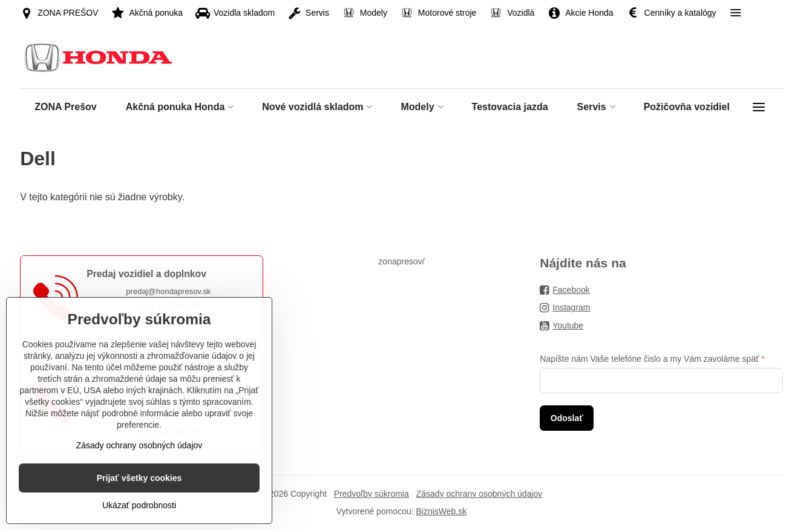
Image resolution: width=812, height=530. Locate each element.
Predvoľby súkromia (372, 494)
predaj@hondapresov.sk (168, 291)
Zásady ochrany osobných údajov (480, 494)
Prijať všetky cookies (139, 505)
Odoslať (567, 418)
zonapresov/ (401, 261)
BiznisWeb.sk (441, 511)
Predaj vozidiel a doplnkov (146, 274)
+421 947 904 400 (169, 306)
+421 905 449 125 (169, 322)
